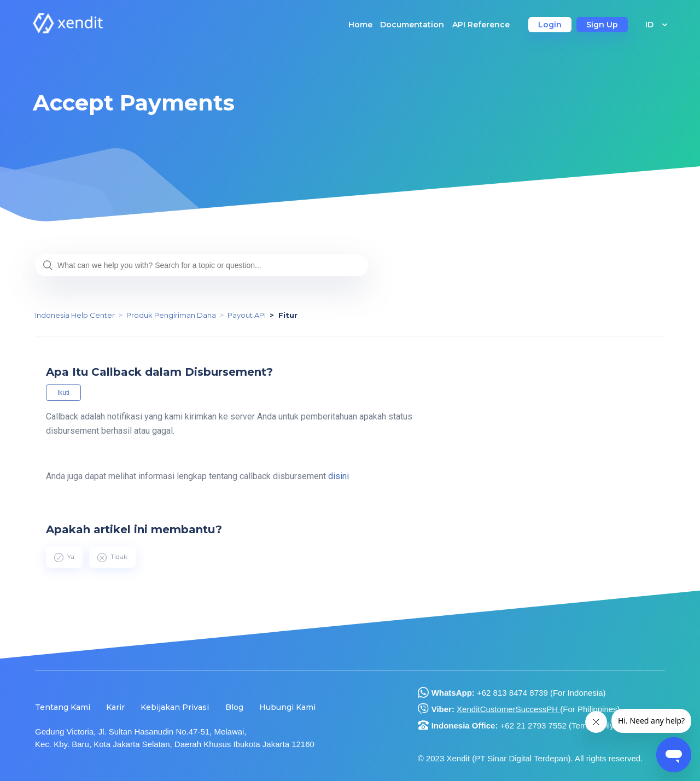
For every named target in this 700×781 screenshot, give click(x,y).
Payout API (247, 315)
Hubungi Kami (287, 707)
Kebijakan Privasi (175, 707)
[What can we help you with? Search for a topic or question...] (202, 265)
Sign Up (602, 25)
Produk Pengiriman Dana (171, 315)
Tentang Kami (63, 707)
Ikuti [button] (63, 393)
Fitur (288, 315)
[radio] (64, 557)
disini (339, 476)
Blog (234, 707)
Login (550, 25)
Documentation (412, 25)
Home (360, 25)
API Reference (481, 25)
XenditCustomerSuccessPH (508, 709)
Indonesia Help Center (75, 315)
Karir (115, 707)
